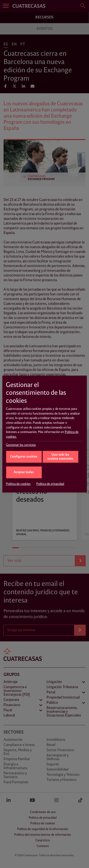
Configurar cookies (24, 457)
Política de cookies (18, 484)
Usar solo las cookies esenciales (60, 457)
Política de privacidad (50, 484)
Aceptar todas (24, 472)
